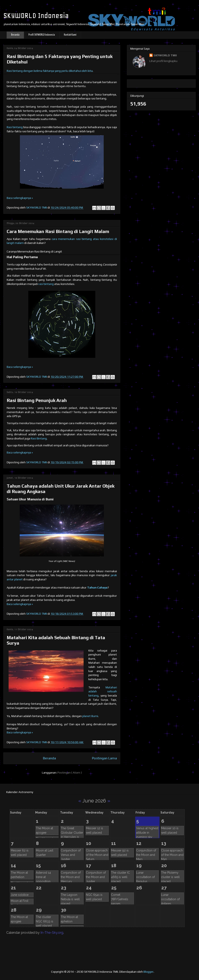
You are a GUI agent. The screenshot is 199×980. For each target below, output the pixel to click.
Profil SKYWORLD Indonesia (42, 35)
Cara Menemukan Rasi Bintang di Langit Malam (58, 231)
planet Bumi (90, 716)
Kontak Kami (70, 35)
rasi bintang (46, 284)
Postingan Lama (104, 758)
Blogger (149, 972)
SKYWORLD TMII (165, 55)
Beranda (15, 35)
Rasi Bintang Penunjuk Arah (37, 400)
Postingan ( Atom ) (70, 773)
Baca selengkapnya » (20, 198)
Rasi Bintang (39, 438)
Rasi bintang (15, 127)
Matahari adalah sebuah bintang (103, 691)
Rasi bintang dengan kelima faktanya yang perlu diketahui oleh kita (50, 71)
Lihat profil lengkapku (163, 61)
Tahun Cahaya (97, 587)
